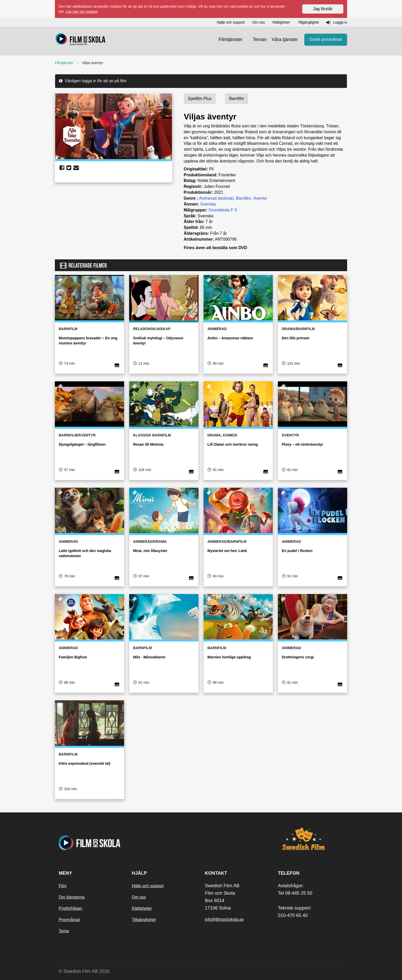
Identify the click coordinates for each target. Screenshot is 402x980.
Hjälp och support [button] (231, 22)
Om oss (139, 897)
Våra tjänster (285, 39)
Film (63, 886)
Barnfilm (243, 198)
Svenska (208, 204)
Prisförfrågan (71, 908)
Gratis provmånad (326, 40)
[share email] (76, 168)
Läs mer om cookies (82, 12)
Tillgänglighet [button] (308, 22)
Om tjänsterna (72, 897)
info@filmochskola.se (224, 919)
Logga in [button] (337, 23)
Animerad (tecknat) (216, 198)
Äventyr (260, 198)
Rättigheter (142, 908)
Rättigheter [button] (281, 22)
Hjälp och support (148, 886)
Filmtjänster (231, 39)
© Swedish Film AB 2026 (84, 971)
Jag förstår (323, 9)
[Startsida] (81, 40)
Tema (64, 931)
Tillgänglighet (144, 920)
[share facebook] (62, 168)
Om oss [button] (259, 22)
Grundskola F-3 (223, 210)
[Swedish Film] (311, 839)
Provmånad (69, 920)
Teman (260, 39)
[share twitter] (69, 168)
